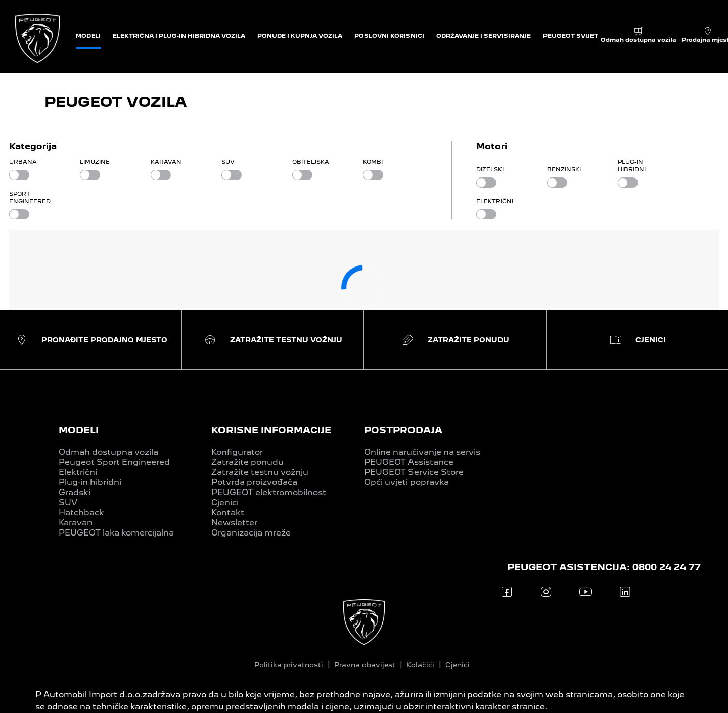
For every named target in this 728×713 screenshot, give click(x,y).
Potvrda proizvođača (254, 482)
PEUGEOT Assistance (409, 462)
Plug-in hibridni (90, 482)
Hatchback (81, 513)
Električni (78, 472)
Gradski (75, 492)
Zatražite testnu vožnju (260, 472)
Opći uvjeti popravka (406, 482)
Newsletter (234, 523)
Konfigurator (237, 452)
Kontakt (228, 513)
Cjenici (225, 502)
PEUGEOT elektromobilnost (269, 492)
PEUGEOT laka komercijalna (116, 533)
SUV (68, 502)
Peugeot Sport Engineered (114, 462)
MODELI (79, 430)
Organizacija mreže (251, 533)
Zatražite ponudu (247, 462)
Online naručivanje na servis (422, 452)
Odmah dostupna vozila (108, 452)
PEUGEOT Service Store (414, 472)
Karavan (76, 523)
